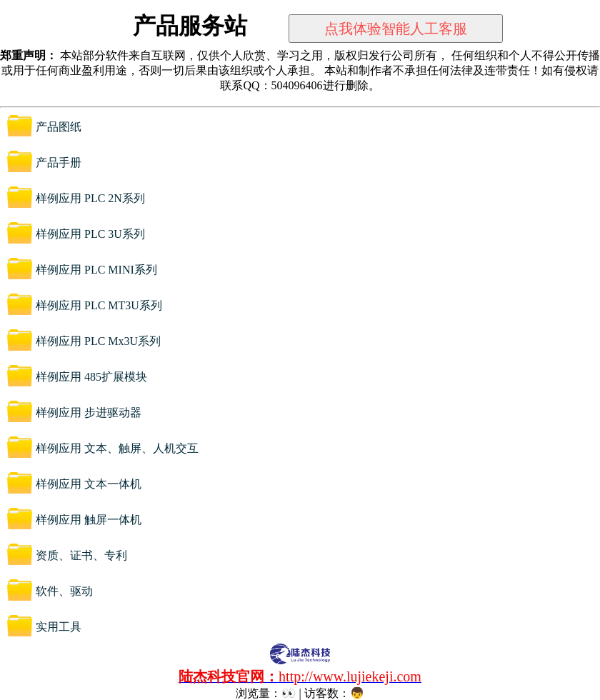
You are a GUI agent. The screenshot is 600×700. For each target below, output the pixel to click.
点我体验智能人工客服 (396, 29)
